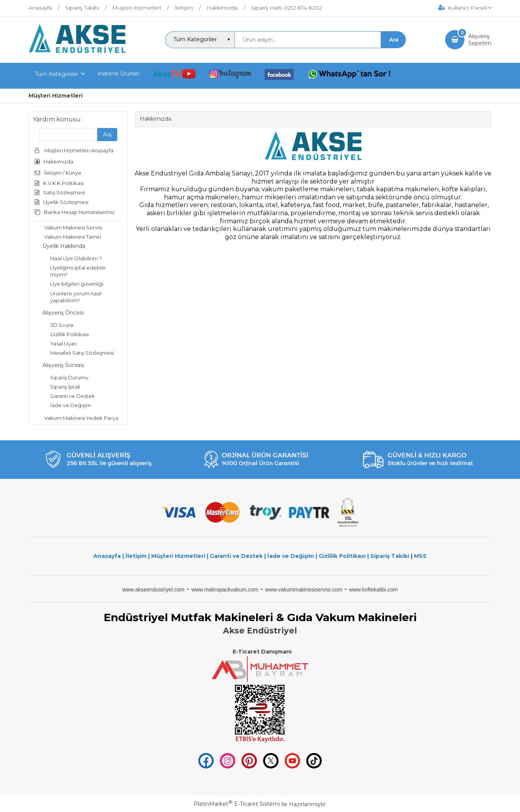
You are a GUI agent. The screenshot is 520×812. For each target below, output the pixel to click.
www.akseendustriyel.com (153, 590)
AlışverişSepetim (480, 40)
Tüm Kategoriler (57, 74)
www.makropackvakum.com (225, 590)
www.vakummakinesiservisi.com (304, 590)
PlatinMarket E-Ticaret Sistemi (237, 804)
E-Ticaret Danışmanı (262, 652)
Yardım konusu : (58, 119)
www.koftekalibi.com (373, 590)
